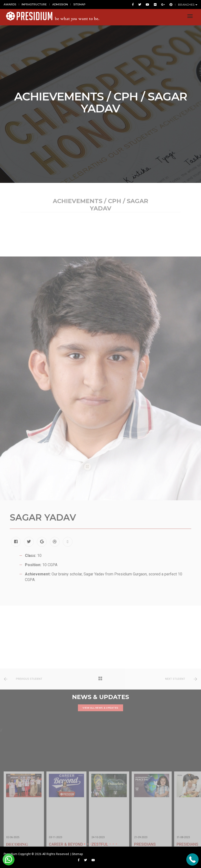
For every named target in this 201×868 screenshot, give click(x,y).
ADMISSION (60, 4)
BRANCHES (188, 5)
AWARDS (10, 4)
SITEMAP (79, 4)
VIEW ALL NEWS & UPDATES (100, 708)
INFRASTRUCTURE (34, 4)
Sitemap (77, 854)
